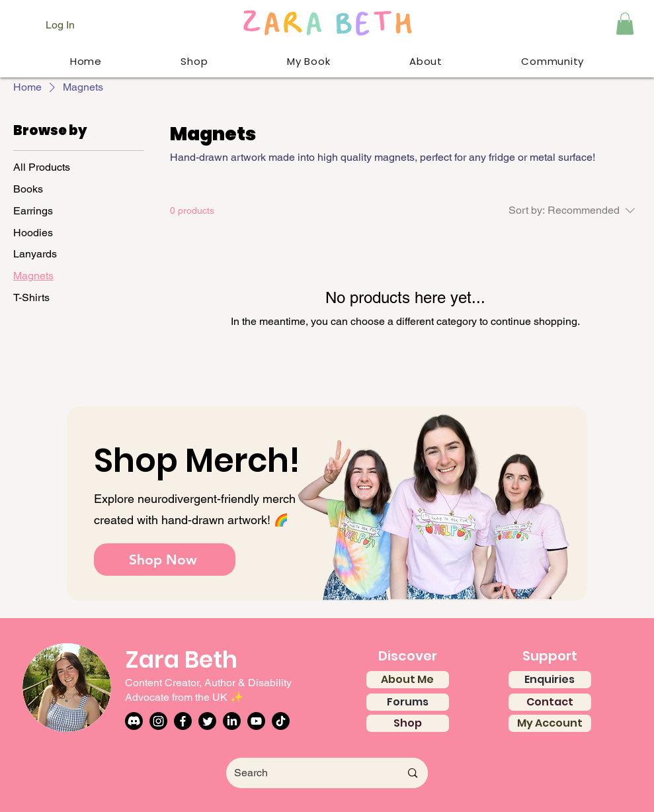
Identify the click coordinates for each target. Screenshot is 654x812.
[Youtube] (256, 721)
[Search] (303, 773)
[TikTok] (281, 721)
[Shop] (408, 723)
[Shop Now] (165, 560)
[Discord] (134, 721)
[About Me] (408, 680)
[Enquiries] (550, 680)
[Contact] (550, 702)
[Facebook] (183, 721)
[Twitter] (207, 721)
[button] (625, 23)
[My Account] (550, 723)
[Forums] (408, 702)
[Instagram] (158, 721)
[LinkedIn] (232, 721)
